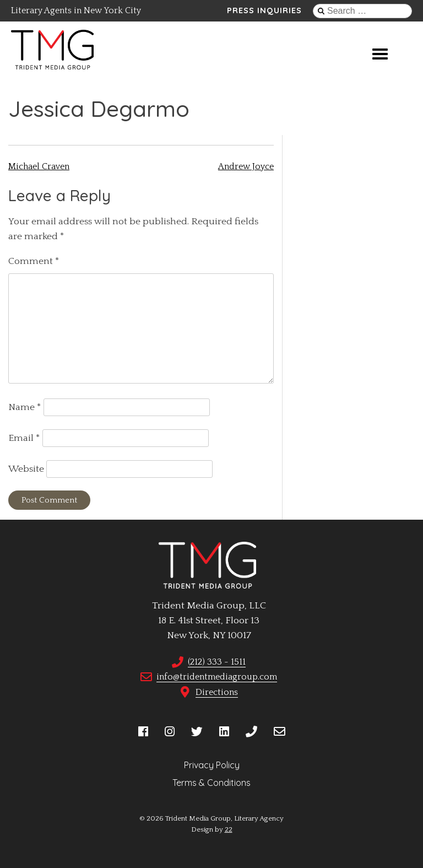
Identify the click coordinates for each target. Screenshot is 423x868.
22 (229, 829)
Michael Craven (39, 166)
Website (26, 469)
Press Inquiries (264, 10)
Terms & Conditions (211, 783)
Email (24, 438)
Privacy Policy (212, 765)
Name (25, 407)
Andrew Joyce (246, 166)
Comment (34, 261)
